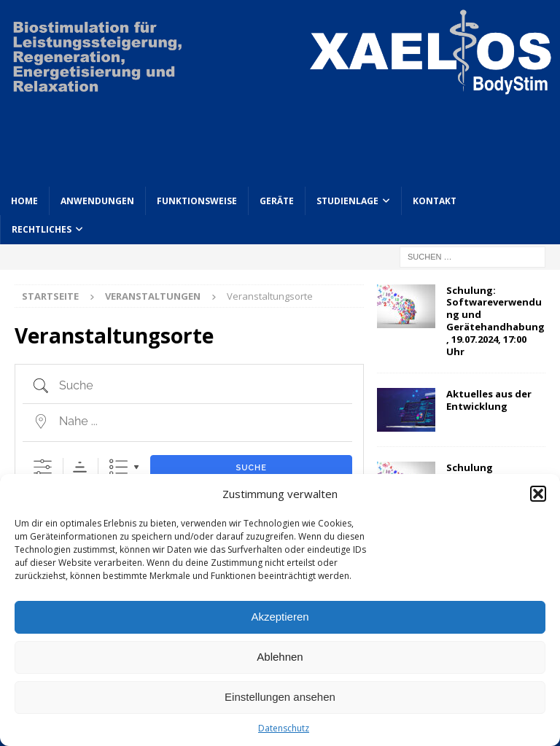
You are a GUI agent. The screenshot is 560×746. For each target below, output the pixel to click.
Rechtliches (42, 229)
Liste (118, 467)
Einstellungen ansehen (280, 697)
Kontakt (435, 201)
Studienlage (347, 201)
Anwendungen (97, 201)
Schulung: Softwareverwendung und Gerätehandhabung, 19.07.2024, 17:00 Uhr (495, 321)
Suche (251, 468)
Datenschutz (284, 728)
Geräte (277, 201)
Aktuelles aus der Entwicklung (489, 400)
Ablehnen (280, 657)
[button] (538, 494)
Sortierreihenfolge (80, 467)
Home (24, 201)
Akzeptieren (280, 617)
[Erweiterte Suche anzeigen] (43, 467)
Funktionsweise (197, 201)
